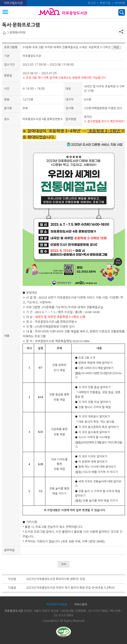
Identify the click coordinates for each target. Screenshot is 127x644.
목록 (63, 564)
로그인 (92, 3)
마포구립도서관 (13, 3)
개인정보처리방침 (56, 604)
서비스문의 (81, 604)
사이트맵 (120, 3)
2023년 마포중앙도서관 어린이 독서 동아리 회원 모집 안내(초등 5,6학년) (70, 588)
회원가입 (105, 3)
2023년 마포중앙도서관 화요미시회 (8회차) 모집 (56, 579)
